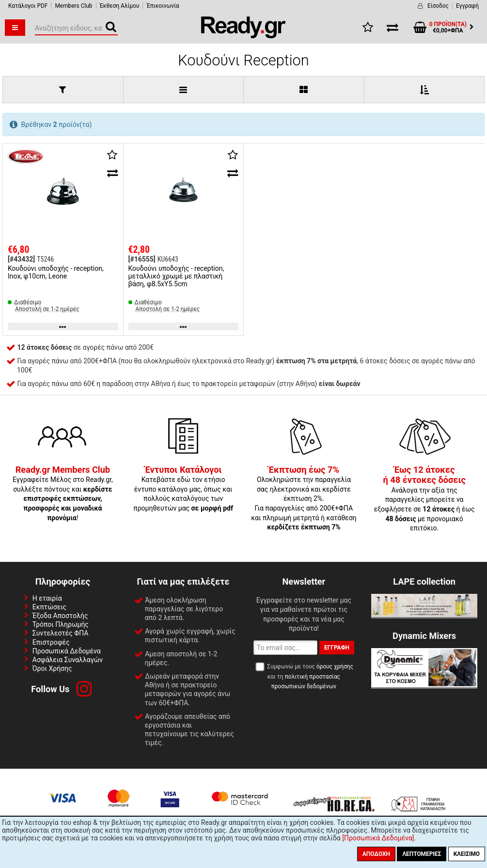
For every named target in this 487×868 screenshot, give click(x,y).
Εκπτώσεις (49, 607)
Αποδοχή (376, 854)
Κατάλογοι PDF (28, 6)
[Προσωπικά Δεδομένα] (378, 838)
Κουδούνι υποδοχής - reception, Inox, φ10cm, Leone (56, 272)
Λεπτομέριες (422, 854)
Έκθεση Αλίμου (120, 6)
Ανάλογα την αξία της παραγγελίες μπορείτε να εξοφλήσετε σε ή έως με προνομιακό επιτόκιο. (424, 499)
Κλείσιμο (467, 854)
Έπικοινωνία (163, 6)
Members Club (73, 6)
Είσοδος (438, 6)
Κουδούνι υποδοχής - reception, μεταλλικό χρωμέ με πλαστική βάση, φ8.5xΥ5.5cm (176, 276)
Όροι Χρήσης (52, 668)
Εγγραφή (467, 6)
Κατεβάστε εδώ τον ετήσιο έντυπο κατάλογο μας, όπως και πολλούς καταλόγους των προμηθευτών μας (183, 489)
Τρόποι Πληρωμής (61, 624)
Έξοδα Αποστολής (60, 616)
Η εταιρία (47, 598)
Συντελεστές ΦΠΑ (61, 633)
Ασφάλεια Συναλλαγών (68, 660)
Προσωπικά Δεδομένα (67, 651)
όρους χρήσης (335, 666)
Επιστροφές (51, 642)
